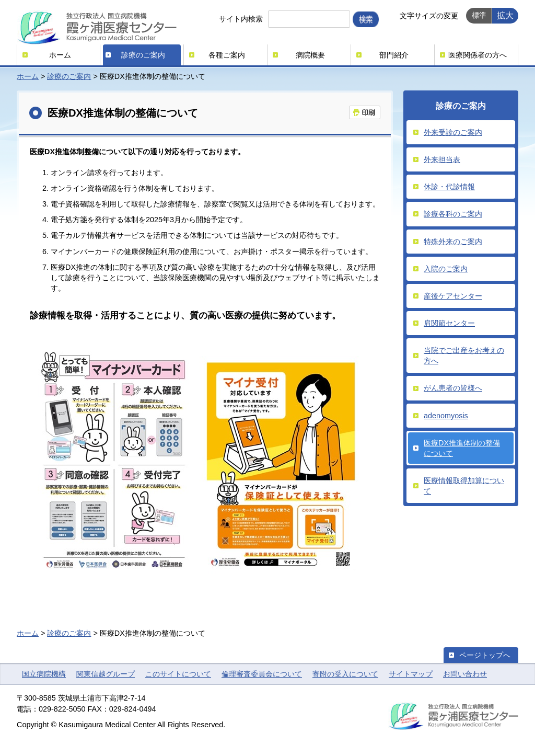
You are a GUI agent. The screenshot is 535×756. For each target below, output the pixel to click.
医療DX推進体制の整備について (462, 448)
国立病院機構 (44, 674)
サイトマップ (411, 674)
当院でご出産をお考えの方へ (464, 356)
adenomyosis (446, 416)
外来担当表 (442, 159)
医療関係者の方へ (478, 55)
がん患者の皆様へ (453, 388)
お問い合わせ (465, 674)
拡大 (505, 15)
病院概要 (310, 55)
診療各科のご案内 (453, 214)
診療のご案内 (143, 55)
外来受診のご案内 (453, 132)
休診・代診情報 (449, 187)
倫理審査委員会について (262, 674)
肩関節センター (449, 323)
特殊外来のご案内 (453, 242)
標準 (479, 15)
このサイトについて (178, 674)
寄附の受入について (345, 674)
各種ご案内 (227, 55)
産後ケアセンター (453, 296)
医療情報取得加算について (464, 486)
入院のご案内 (446, 269)
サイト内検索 (241, 19)
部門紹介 (394, 55)
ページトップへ (485, 655)
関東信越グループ (106, 674)
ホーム (60, 55)
